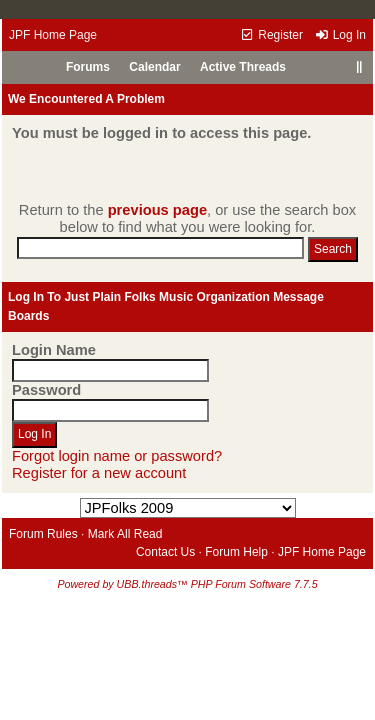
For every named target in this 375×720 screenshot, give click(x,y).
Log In (340, 35)
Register (271, 35)
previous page (157, 210)
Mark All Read (125, 534)
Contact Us (165, 552)
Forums (88, 67)
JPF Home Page (53, 35)
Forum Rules (43, 534)
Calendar (154, 67)
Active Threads (243, 67)
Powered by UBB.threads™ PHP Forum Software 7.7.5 (187, 584)
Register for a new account (99, 473)
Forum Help (236, 552)
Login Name (54, 350)
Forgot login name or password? (117, 456)
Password (46, 390)
